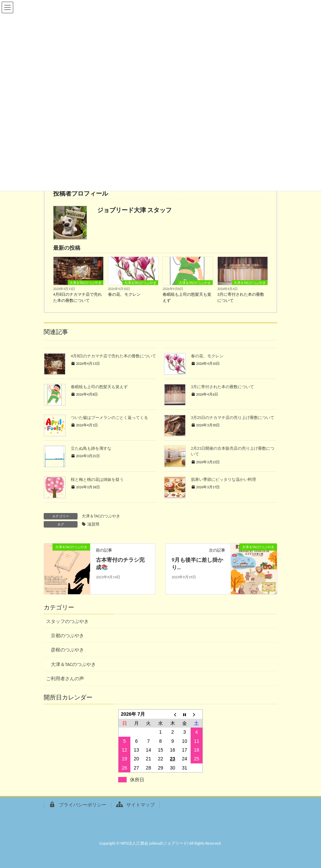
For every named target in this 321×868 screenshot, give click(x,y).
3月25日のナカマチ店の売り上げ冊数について (233, 417)
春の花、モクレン (124, 294)
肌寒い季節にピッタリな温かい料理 (223, 479)
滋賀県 (93, 524)
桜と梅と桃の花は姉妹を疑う (101, 479)
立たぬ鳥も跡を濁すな (91, 448)
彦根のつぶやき (67, 650)
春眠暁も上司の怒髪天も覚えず (187, 297)
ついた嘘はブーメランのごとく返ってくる (109, 417)
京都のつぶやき (67, 636)
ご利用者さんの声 (65, 679)
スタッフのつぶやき (67, 621)
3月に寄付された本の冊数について (241, 297)
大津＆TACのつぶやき (85, 283)
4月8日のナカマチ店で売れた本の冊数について (78, 297)
